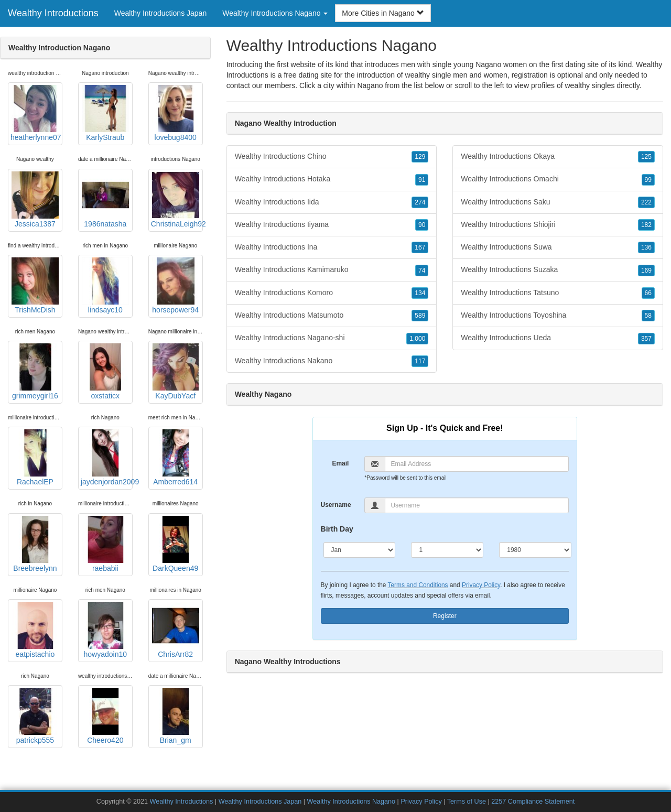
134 (420, 293)
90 (422, 225)
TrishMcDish (35, 286)
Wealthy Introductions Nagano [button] (275, 13)
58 (648, 316)
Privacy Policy (481, 585)
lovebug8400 (176, 113)
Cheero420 (105, 716)
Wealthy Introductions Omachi (558, 179)
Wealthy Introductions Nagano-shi (332, 338)
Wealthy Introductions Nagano (351, 802)
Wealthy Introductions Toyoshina (558, 316)
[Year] (535, 550)
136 (646, 247)
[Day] (447, 550)
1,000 (417, 339)
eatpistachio (35, 630)
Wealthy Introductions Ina (332, 247)
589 (420, 316)
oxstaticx (105, 372)
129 (420, 157)
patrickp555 (35, 716)
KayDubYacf (176, 372)
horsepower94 (176, 286)
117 (420, 361)
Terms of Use (467, 802)
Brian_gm (176, 716)
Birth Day (337, 529)
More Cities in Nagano (383, 13)
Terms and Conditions (418, 585)
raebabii (105, 544)
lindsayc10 (105, 286)
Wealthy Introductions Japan (160, 13)
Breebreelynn (35, 544)
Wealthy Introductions (53, 13)
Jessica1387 (35, 200)
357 (646, 339)
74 (422, 270)
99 (648, 180)
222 (646, 202)
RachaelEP (35, 458)
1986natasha (105, 200)
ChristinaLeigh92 (177, 200)
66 (648, 293)
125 (646, 157)
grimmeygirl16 (35, 372)
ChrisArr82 (176, 630)
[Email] (477, 464)
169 (646, 270)
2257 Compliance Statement (533, 802)
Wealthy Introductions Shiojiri (558, 225)
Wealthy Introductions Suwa (558, 247)
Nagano (370, 85)
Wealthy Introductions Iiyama (332, 225)
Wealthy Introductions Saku (558, 202)
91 (422, 180)
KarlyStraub (105, 113)
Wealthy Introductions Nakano (332, 361)
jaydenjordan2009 (107, 458)
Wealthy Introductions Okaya (558, 157)
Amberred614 (176, 458)
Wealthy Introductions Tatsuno (558, 293)
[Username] (477, 505)
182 (646, 225)
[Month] (360, 550)
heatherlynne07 (36, 113)
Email (340, 463)
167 (420, 247)
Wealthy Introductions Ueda (558, 338)
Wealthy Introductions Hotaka (332, 179)
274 (420, 202)
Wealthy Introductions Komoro (332, 293)
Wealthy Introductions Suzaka (558, 270)
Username (336, 505)
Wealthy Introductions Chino (332, 157)
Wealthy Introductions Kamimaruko (332, 270)
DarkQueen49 (176, 544)
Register (445, 616)
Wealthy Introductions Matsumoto (332, 316)
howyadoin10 (105, 630)
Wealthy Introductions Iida (332, 202)
